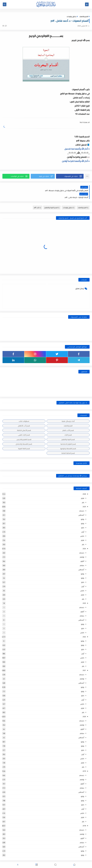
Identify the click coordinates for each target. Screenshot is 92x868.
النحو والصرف (84, 16)
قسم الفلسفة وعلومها (68, 441)
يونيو (83, 516)
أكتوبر (82, 554)
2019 (84, 764)
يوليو (82, 512)
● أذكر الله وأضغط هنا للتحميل (77, 149)
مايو (83, 520)
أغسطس (81, 508)
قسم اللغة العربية (24, 441)
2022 (84, 630)
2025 (84, 499)
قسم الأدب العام (68, 423)
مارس (82, 529)
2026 (84, 487)
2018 (84, 819)
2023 (84, 596)
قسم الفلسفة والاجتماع (24, 437)
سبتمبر (82, 558)
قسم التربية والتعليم (52, 200)
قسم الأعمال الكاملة (24, 423)
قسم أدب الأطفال (24, 419)
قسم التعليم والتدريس (24, 432)
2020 (84, 709)
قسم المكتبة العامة (68, 446)
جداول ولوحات (71, 16)
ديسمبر (82, 504)
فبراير (83, 491)
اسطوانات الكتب (24, 414)
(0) (5, 26)
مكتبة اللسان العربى (63, 860)
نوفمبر (82, 550)
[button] (70, 176)
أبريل (83, 525)
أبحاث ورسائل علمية (68, 414)
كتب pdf (38, 200)
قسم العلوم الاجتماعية (68, 437)
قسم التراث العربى (24, 428)
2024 (84, 541)
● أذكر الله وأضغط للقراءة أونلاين (76, 161)
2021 (84, 663)
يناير (83, 495)
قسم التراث (68, 428)
